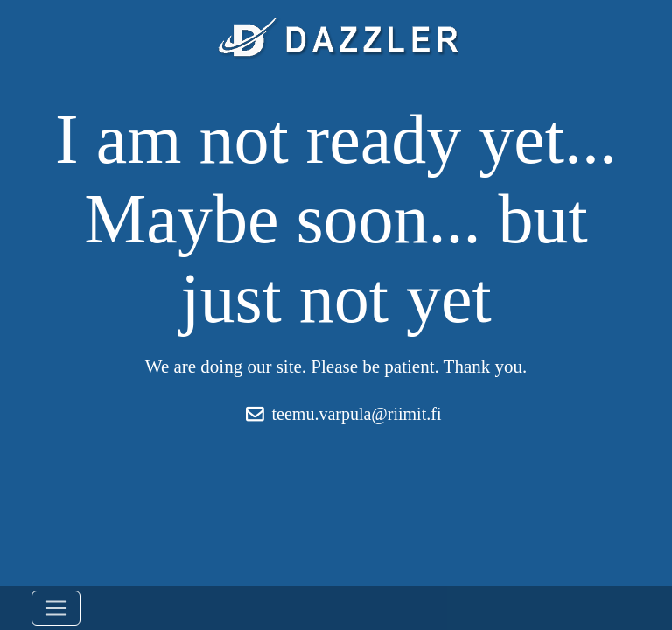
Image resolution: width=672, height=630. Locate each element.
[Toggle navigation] (56, 608)
